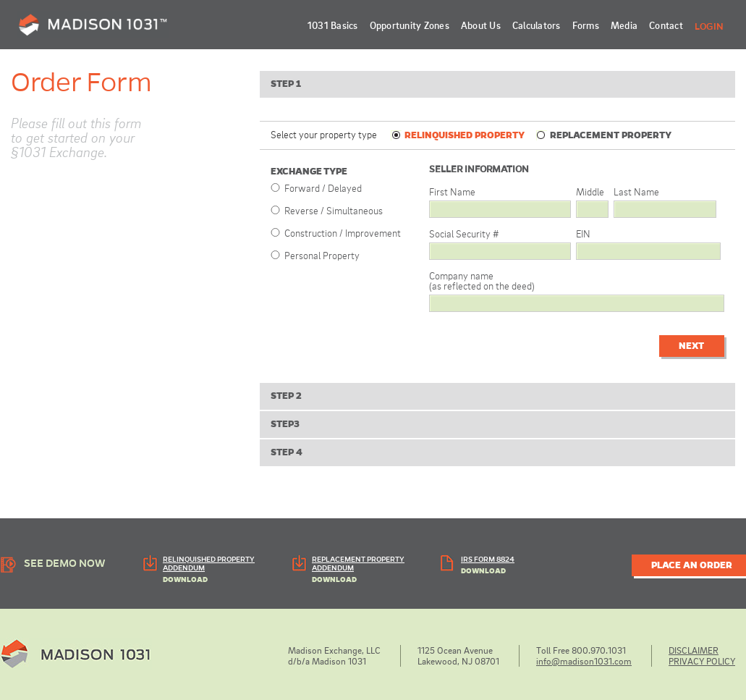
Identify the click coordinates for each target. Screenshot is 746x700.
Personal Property (322, 255)
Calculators (537, 25)
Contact (666, 25)
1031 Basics (333, 25)
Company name (482, 281)
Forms (586, 25)
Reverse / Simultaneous (334, 210)
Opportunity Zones (410, 25)
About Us (481, 25)
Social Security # (464, 233)
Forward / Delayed (323, 188)
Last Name (636, 191)
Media (624, 25)
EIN (583, 233)
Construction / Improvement (343, 233)
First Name (452, 191)
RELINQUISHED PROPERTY (458, 135)
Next (691, 346)
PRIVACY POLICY (702, 661)
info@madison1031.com (584, 661)
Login (709, 27)
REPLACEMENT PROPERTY (604, 135)
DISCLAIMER (694, 650)
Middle (590, 191)
